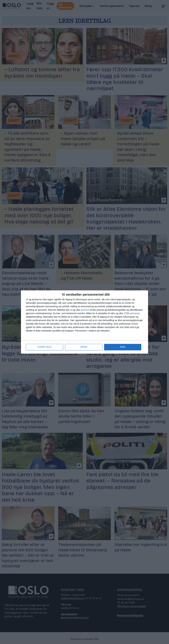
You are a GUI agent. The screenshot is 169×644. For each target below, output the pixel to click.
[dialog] (84, 322)
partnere (85, 310)
